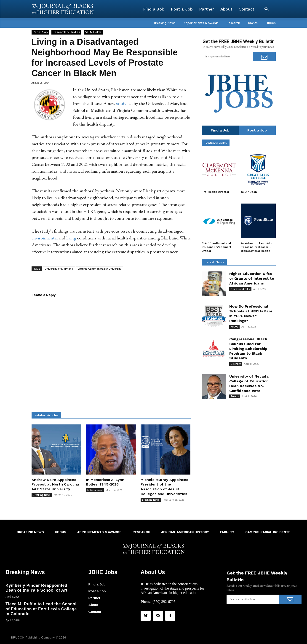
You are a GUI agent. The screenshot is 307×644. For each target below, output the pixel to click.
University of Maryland (59, 269)
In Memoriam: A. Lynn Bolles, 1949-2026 (105, 482)
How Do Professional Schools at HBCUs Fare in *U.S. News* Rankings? (251, 313)
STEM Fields (93, 32)
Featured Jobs (216, 143)
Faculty (235, 396)
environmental (45, 238)
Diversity (236, 364)
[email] (227, 56)
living (71, 238)
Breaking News (42, 495)
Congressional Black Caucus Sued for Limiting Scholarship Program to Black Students (248, 349)
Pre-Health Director (215, 192)
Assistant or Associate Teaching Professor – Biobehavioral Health (257, 247)
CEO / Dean (249, 192)
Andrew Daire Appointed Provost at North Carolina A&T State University (55, 484)
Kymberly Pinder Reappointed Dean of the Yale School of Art (36, 588)
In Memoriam (95, 490)
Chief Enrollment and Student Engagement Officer (216, 247)
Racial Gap (40, 32)
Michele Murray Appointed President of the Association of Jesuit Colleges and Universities (164, 487)
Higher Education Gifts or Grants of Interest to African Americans (252, 278)
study (121, 103)
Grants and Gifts (240, 289)
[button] (267, 9)
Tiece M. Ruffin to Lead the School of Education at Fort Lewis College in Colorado (41, 609)
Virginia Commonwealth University (100, 269)
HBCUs (234, 327)
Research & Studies (66, 32)
